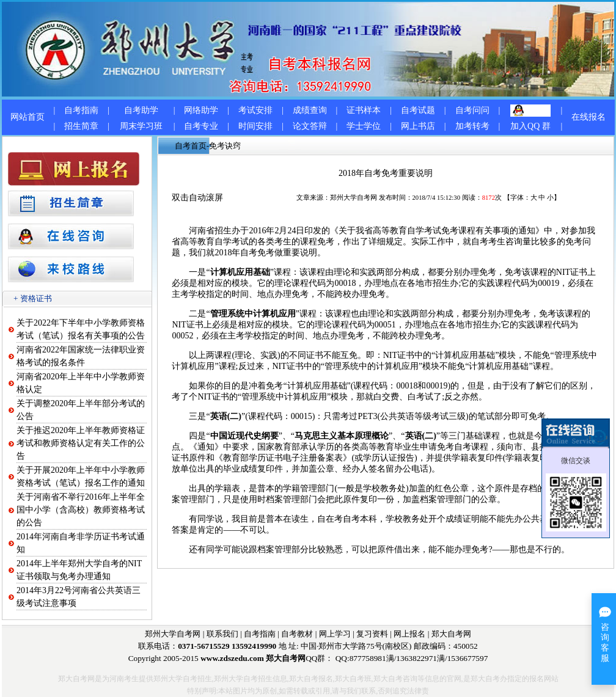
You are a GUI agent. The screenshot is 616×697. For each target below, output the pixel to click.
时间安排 (255, 126)
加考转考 (472, 126)
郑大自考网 (451, 634)
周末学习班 (141, 126)
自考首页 (191, 146)
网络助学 (201, 110)
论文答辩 (310, 126)
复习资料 (372, 634)
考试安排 (255, 110)
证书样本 (364, 110)
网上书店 (418, 126)
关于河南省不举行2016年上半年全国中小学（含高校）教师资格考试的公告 (81, 510)
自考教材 (297, 634)
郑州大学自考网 (354, 198)
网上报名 (409, 634)
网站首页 (28, 117)
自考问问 (472, 110)
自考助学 (141, 110)
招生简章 (81, 126)
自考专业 (201, 126)
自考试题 (418, 110)
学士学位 (364, 126)
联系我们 (222, 634)
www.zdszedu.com (232, 658)
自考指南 (81, 110)
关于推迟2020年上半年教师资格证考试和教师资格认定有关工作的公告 (81, 443)
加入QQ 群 (530, 126)
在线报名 (588, 117)
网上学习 (335, 634)
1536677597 (468, 658)
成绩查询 (310, 110)
